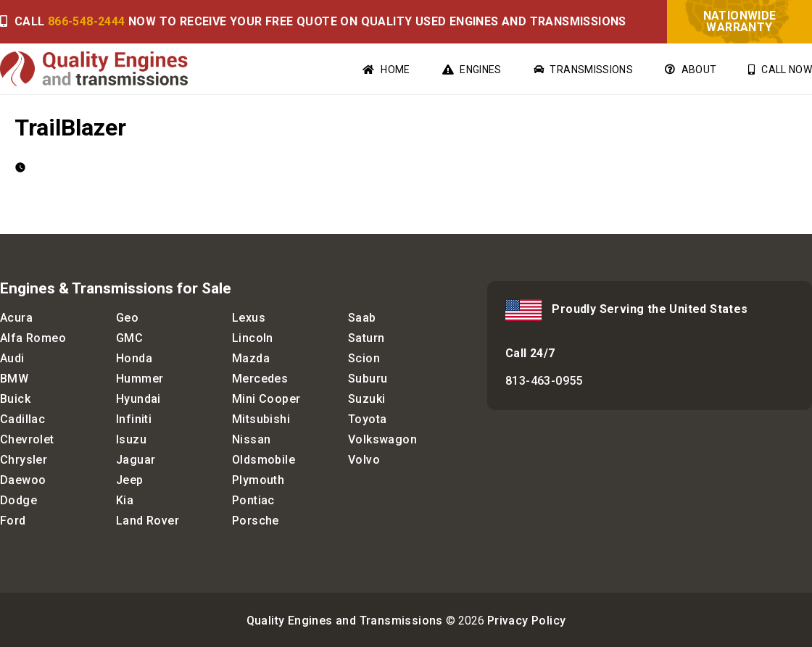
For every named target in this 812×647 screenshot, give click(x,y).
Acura (16, 318)
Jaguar (136, 460)
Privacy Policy (527, 621)
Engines (472, 70)
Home (386, 70)
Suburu (368, 379)
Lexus (249, 318)
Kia (125, 500)
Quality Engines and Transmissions (345, 621)
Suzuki (366, 399)
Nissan (251, 439)
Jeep (130, 480)
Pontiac (253, 500)
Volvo (364, 460)
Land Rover (148, 521)
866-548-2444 (87, 21)
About (691, 70)
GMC (129, 338)
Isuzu (131, 439)
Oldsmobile (264, 460)
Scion (364, 358)
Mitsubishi (261, 419)
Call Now (780, 70)
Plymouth (258, 480)
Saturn (366, 338)
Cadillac (22, 419)
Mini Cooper (266, 399)
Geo (127, 318)
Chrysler (24, 460)
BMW (14, 379)
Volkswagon (382, 439)
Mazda (251, 358)
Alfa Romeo (33, 338)
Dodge (18, 500)
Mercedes (260, 379)
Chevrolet (27, 439)
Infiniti (134, 419)
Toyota (367, 419)
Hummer (140, 379)
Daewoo (23, 480)
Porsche (256, 521)
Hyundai (138, 399)
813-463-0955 (544, 381)
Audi (12, 358)
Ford (13, 521)
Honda (134, 358)
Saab (362, 318)
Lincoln (253, 338)
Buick (15, 399)
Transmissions (583, 70)
